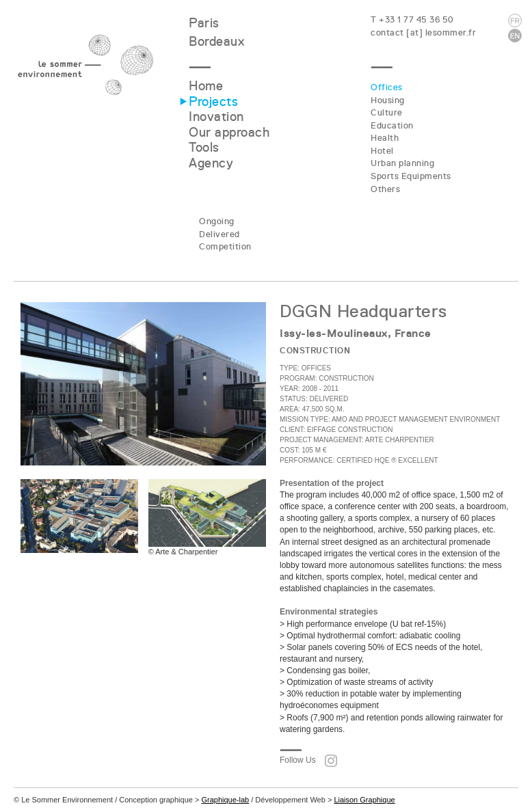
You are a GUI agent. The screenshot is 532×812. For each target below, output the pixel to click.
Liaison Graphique (364, 800)
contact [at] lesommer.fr (423, 32)
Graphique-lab (225, 800)
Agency (211, 163)
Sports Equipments (411, 176)
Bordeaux (216, 41)
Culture (387, 112)
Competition (225, 246)
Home (206, 86)
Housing (388, 100)
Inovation (216, 117)
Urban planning (402, 163)
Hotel (382, 151)
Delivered (220, 234)
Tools (204, 147)
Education (392, 125)
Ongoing (217, 221)
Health (385, 138)
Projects (213, 101)
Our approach (229, 132)
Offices (387, 87)
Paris (204, 23)
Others (385, 189)
